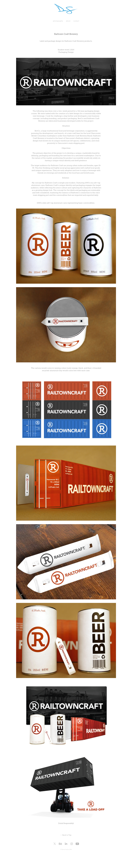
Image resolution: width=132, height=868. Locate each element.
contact (76, 21)
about (68, 21)
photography (58, 21)
